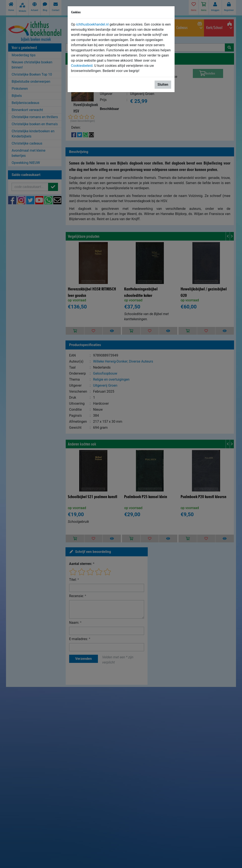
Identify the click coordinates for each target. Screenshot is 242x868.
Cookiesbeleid (82, 66)
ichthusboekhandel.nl (92, 24)
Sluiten (163, 85)
